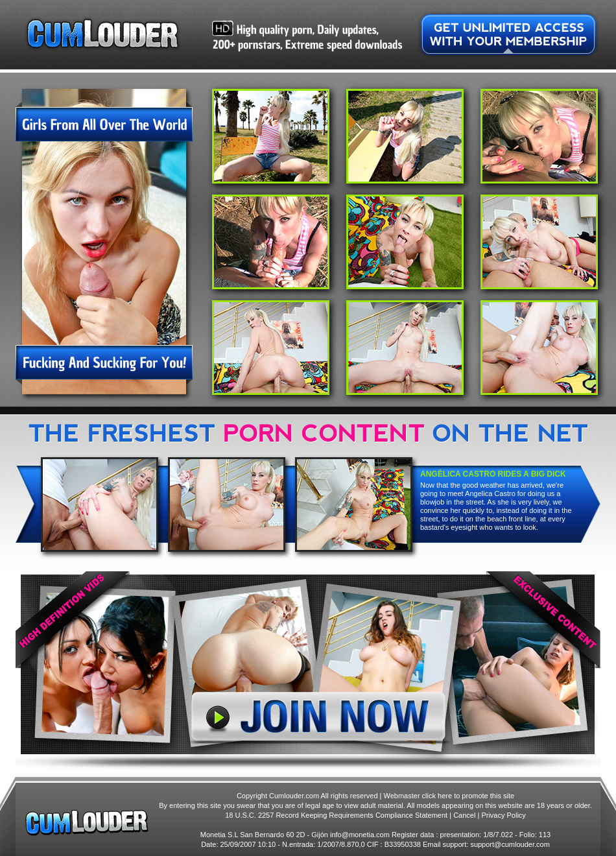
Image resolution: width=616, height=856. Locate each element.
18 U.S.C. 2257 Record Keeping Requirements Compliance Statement (336, 815)
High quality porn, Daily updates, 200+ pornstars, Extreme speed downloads (307, 36)
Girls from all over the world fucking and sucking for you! (104, 244)
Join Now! (308, 671)
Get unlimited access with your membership (508, 35)
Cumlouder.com (103, 34)
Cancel (464, 815)
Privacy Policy (503, 815)
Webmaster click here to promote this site (449, 796)
